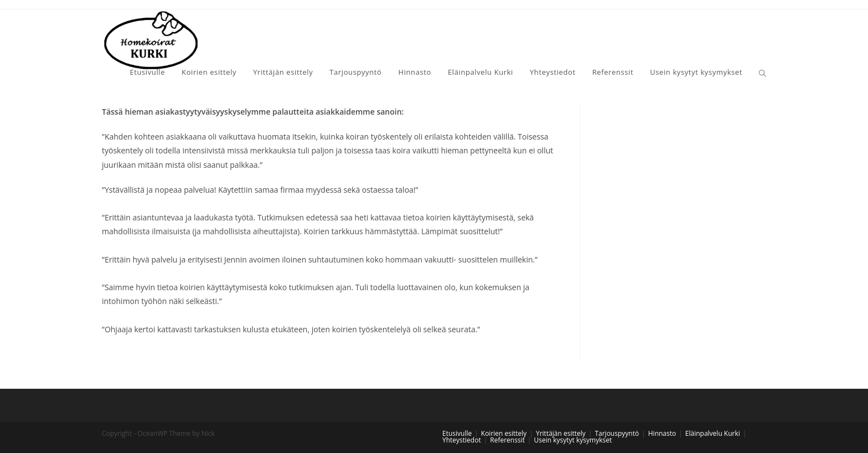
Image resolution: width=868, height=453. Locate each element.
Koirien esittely (504, 433)
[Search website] (763, 73)
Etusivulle (457, 433)
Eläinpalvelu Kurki (713, 433)
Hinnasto (662, 433)
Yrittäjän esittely (561, 433)
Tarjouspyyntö (617, 433)
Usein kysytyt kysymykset (573, 440)
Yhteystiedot (462, 440)
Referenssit (507, 440)
